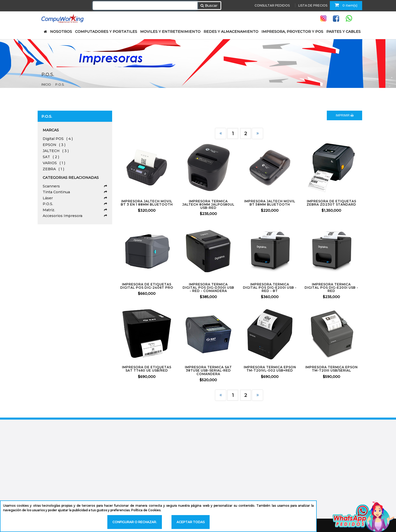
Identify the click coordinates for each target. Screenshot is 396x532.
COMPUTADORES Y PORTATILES (106, 32)
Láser (75, 198)
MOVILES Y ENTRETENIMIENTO (170, 32)
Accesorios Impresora (75, 216)
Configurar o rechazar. (135, 522)
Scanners (75, 186)
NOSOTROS (61, 32)
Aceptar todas (191, 522)
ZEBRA (53, 169)
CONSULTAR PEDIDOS (272, 5)
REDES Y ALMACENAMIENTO (231, 32)
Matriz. (75, 210)
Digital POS (58, 139)
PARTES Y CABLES (343, 32)
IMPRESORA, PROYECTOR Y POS (292, 32)
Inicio (46, 84)
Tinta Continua (75, 192)
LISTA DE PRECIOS (313, 5)
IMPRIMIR (344, 115)
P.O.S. (60, 84)
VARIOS (54, 163)
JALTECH (56, 151)
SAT (51, 157)
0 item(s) (346, 5)
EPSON (54, 145)
